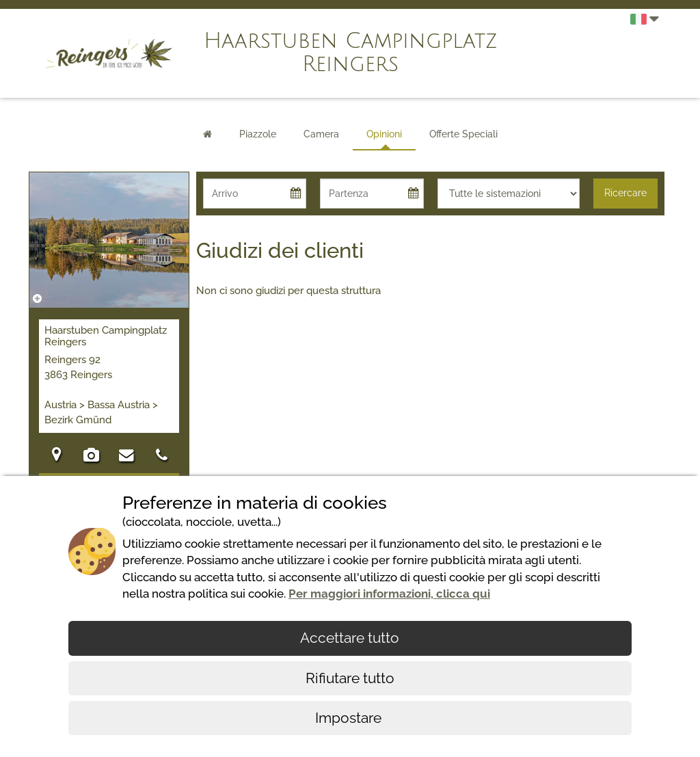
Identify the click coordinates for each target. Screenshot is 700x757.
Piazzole (258, 134)
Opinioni (384, 134)
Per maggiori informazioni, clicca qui (389, 594)
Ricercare (625, 193)
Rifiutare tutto (350, 678)
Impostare (350, 718)
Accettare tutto (350, 638)
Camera (321, 134)
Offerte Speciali (463, 134)
